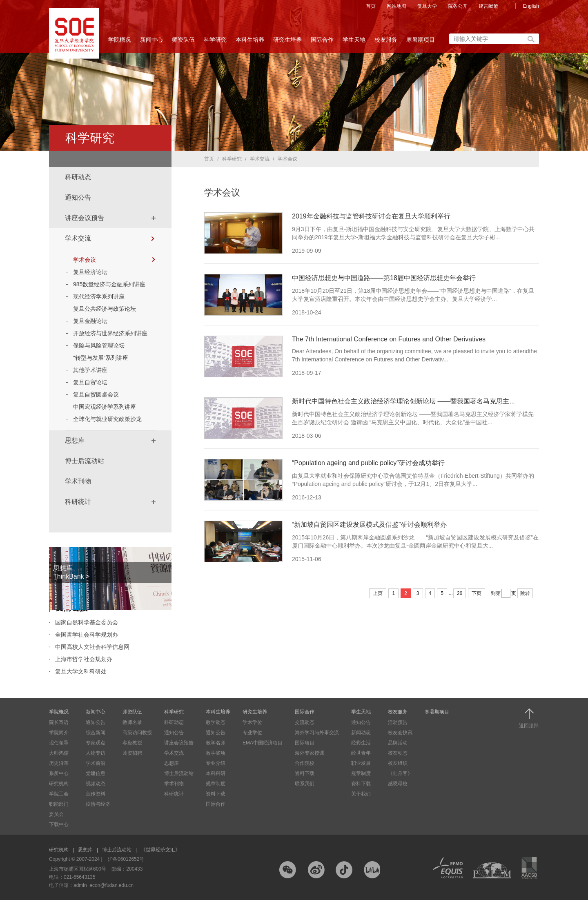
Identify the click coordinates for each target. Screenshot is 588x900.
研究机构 (59, 784)
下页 (477, 593)
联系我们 (305, 784)
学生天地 (354, 42)
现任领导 (59, 743)
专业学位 (252, 733)
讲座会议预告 (85, 218)
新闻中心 (151, 42)
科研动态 (78, 177)
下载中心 (59, 824)
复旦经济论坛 (90, 272)
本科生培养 (250, 42)
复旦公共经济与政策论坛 (105, 309)
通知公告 (78, 197)
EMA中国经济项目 (263, 743)
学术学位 (252, 722)
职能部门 (59, 804)
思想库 (75, 440)
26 (460, 593)
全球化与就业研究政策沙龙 (107, 419)
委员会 (56, 814)
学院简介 (59, 733)
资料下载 (216, 794)
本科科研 (216, 773)
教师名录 (132, 722)
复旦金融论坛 (90, 321)
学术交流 (78, 238)
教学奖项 (216, 753)
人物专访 (96, 753)
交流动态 (305, 722)
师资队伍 (183, 42)
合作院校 (305, 763)
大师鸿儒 (59, 753)
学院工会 (59, 794)
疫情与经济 (98, 804)
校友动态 (398, 753)
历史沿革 (59, 763)
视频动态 (96, 784)
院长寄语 (59, 722)
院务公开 (458, 6)
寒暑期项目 (421, 40)
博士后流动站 (85, 461)
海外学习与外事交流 (317, 733)
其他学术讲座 (90, 370)
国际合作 (322, 42)
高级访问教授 (137, 733)
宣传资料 (96, 794)
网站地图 (396, 6)
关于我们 (361, 794)
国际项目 (305, 743)
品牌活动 (398, 743)
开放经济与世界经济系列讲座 (110, 333)
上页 (378, 593)
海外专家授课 (310, 753)
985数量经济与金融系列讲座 (109, 284)
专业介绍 (216, 763)
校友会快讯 (400, 733)
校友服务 (386, 42)
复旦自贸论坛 (90, 382)
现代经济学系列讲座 (99, 296)
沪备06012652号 (126, 859)
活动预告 (398, 722)
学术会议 (114, 260)
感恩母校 (398, 784)
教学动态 (216, 722)
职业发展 (361, 763)
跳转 (525, 593)
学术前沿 (96, 763)
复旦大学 (427, 6)
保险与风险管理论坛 (99, 345)
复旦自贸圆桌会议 (96, 394)
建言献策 (488, 6)
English (531, 6)
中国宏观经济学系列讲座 (105, 407)
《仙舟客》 (400, 773)
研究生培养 (287, 42)
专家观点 (96, 743)
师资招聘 (132, 753)
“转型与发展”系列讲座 (101, 358)
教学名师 (216, 743)
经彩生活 (361, 743)
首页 (371, 6)
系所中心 (59, 773)
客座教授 (132, 743)
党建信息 (96, 773)
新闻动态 (361, 733)
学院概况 (120, 42)
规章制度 (216, 784)
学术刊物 (78, 481)
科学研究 (215, 42)
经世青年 (361, 753)
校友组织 (398, 763)
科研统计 (78, 502)
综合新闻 (96, 733)
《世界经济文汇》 (160, 850)
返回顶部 (529, 718)
